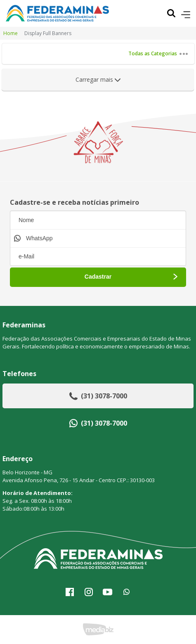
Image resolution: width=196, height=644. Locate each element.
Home (11, 33)
